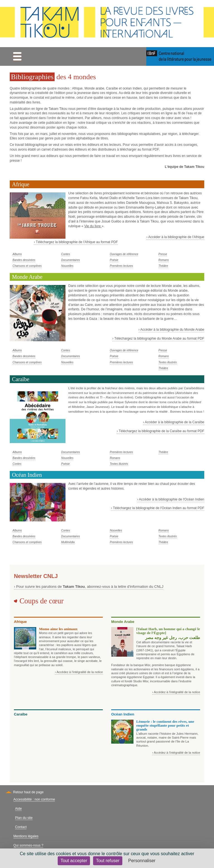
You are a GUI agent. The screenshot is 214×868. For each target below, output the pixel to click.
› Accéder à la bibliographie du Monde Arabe (171, 330)
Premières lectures (121, 266)
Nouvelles (67, 266)
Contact (21, 827)
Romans (164, 260)
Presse (163, 254)
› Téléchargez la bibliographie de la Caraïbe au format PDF (160, 431)
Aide (18, 809)
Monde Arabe (27, 277)
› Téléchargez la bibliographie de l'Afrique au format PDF (76, 242)
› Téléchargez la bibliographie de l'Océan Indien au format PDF (158, 508)
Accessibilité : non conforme (34, 799)
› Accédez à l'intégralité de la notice (79, 672)
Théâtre (163, 266)
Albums (17, 254)
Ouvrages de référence (124, 254)
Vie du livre (93, 226)
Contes (66, 254)
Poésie (114, 260)
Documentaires (71, 260)
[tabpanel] (107, 227)
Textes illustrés (168, 362)
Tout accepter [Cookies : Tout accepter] (74, 861)
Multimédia (68, 542)
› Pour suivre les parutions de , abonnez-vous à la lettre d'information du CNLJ (89, 587)
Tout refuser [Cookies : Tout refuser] (108, 861)
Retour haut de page (28, 792)
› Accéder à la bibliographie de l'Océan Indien (171, 499)
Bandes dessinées (24, 260)
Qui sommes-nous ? (28, 845)
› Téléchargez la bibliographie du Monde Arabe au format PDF (158, 339)
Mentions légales (26, 836)
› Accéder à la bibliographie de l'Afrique (175, 237)
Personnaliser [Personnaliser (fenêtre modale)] (142, 861)
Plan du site (24, 818)
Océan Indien (27, 475)
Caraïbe (21, 379)
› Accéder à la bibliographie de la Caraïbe (174, 422)
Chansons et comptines (27, 266)
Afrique (21, 184)
